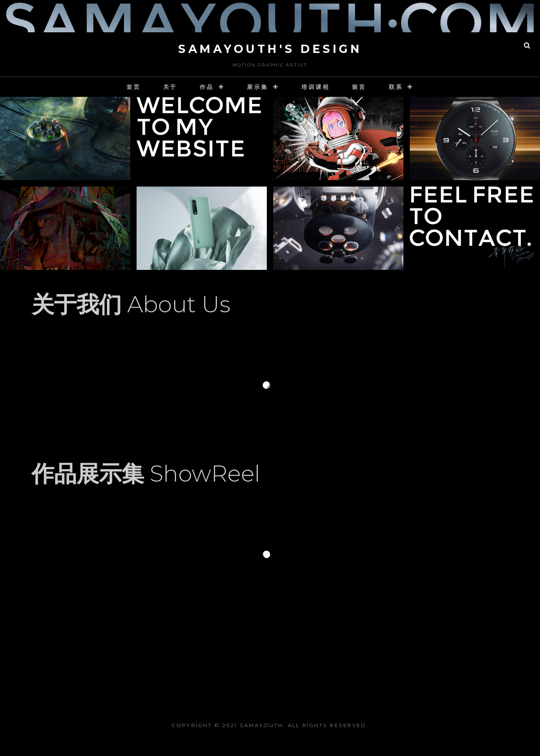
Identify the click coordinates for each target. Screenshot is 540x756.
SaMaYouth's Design (270, 49)
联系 (396, 87)
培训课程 (315, 87)
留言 (359, 87)
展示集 (257, 87)
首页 (134, 87)
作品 (207, 87)
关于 (170, 87)
